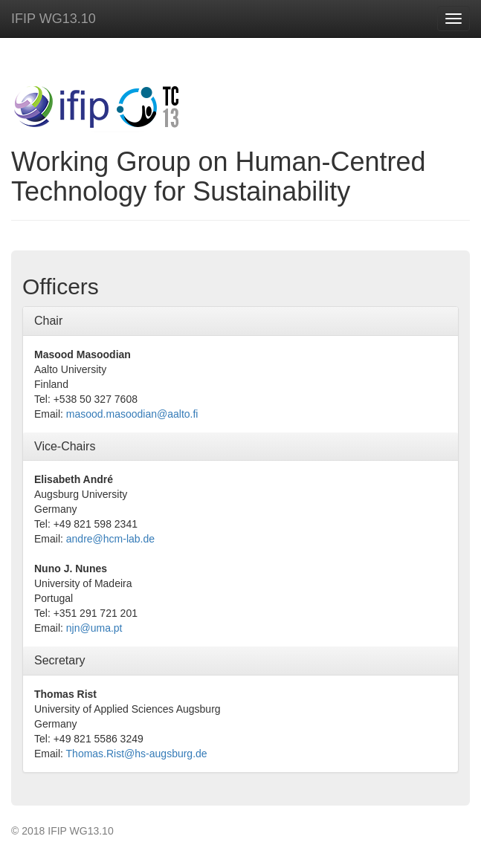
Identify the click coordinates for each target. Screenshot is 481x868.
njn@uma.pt (94, 628)
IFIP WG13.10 (54, 19)
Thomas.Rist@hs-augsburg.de (137, 754)
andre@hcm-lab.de (110, 539)
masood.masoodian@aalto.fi (132, 414)
